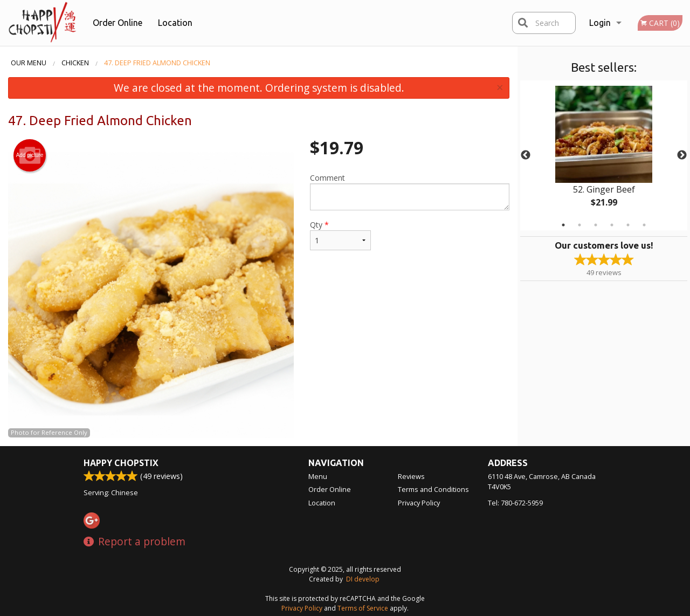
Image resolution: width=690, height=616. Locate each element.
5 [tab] (628, 225)
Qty (340, 235)
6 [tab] (644, 225)
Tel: (515, 503)
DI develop (363, 579)
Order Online (118, 23)
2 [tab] (579, 225)
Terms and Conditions (433, 489)
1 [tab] (563, 225)
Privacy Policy (419, 503)
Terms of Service (363, 608)
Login (600, 23)
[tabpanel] (604, 155)
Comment (410, 191)
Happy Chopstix (121, 463)
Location (175, 23)
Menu (318, 476)
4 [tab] (612, 225)
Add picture (30, 155)
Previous (526, 155)
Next (682, 155)
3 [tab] (596, 225)
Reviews (411, 476)
